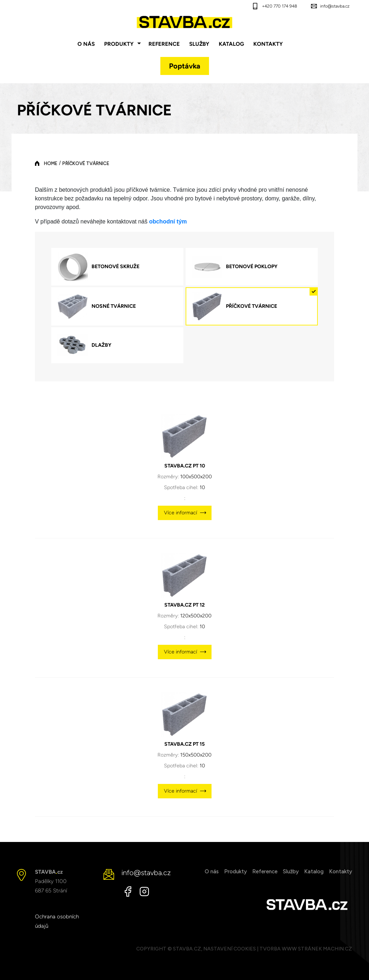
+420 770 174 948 (279, 6)
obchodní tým (168, 221)
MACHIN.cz (337, 949)
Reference (164, 44)
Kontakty (268, 44)
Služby (199, 44)
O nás (86, 44)
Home (51, 163)
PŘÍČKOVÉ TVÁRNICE (86, 163)
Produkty (119, 44)
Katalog (231, 44)
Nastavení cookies (230, 949)
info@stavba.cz (335, 6)
